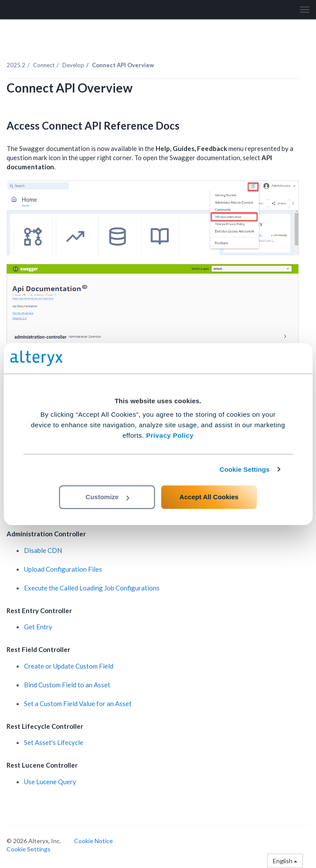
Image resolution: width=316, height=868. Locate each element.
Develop (73, 65)
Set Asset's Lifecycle (54, 742)
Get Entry (38, 627)
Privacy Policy (170, 435)
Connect (44, 65)
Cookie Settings (245, 469)
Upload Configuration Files (63, 569)
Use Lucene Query (50, 782)
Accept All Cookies (209, 497)
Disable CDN (43, 550)
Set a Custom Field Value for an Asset (78, 703)
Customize (107, 497)
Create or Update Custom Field (69, 666)
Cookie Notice (93, 841)
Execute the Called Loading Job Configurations (92, 588)
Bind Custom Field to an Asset (67, 685)
